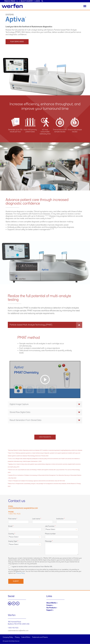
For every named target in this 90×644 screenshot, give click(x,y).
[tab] (45, 325)
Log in (37, 1)
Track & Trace (11, 1)
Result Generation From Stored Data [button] (46, 420)
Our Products (51, 608)
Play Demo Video (17, 42)
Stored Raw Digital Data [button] (46, 412)
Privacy (17, 637)
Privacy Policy (20, 573)
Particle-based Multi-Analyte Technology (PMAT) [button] (46, 325)
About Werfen (51, 603)
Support (49, 610)
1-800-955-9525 (14, 514)
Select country (27, 1)
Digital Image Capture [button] (46, 404)
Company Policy (8, 637)
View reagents (45, 437)
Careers (49, 605)
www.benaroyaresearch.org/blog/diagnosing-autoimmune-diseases (66, 450)
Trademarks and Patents (40, 637)
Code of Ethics (26, 637)
